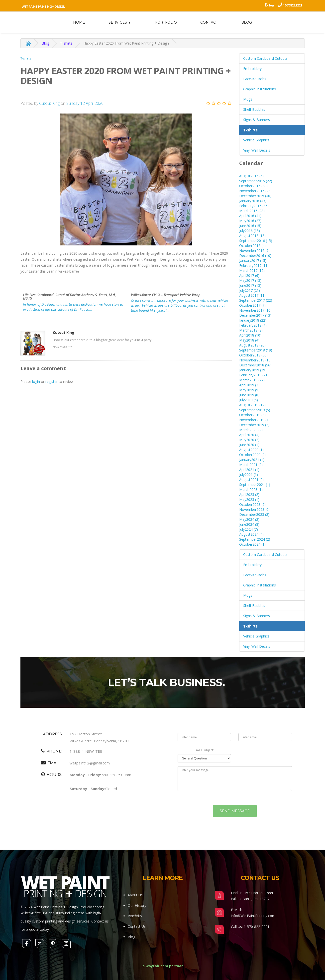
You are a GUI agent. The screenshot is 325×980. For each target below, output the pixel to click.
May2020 (249, 440)
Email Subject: (204, 759)
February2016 (254, 206)
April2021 (249, 470)
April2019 (249, 385)
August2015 (251, 176)
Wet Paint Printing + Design (43, 6)
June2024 (249, 524)
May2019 (249, 390)
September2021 (255, 485)
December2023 (254, 514)
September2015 (256, 181)
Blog (247, 22)
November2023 (254, 509)
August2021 (251, 480)
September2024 (255, 539)
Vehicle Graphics (256, 140)
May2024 (249, 519)
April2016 (250, 216)
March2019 (252, 380)
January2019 (253, 370)
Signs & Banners (257, 120)
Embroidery (252, 69)
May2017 (250, 280)
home (79, 22)
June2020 (249, 445)
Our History (137, 905)
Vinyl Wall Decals (257, 150)
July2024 (249, 529)
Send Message (235, 820)
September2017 (256, 300)
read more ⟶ (62, 347)
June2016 (250, 226)
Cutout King (50, 103)
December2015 (255, 196)
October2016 (252, 246)
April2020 (249, 435)
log (272, 5)
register (52, 381)
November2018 (255, 360)
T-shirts (66, 43)
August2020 (251, 450)
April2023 (249, 494)
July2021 (249, 475)
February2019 (254, 375)
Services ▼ (120, 22)
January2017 (253, 260)
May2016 (250, 221)
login (36, 381)
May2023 (249, 499)
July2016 (250, 231)
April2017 (249, 275)
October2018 (253, 355)
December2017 (255, 315)
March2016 (252, 211)
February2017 (254, 265)
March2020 (251, 430)
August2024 (251, 534)
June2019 (249, 395)
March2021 (251, 465)
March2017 (252, 270)
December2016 (255, 256)
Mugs (248, 99)
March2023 (251, 490)
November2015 (255, 191)
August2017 (252, 295)
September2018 (256, 350)
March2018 (251, 330)
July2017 (250, 290)
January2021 (252, 460)
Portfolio (166, 22)
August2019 (252, 405)
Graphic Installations (260, 89)
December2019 (254, 425)
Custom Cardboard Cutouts (265, 58)
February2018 (253, 325)
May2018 (249, 340)
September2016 (256, 241)
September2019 (255, 410)
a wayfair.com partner (163, 966)
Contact (209, 22)
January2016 (253, 201)
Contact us (100, 921)
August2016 (252, 236)
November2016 (254, 251)
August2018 (252, 345)
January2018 (253, 320)
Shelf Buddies (254, 109)
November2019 (254, 420)
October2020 (252, 455)
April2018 (250, 335)
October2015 (253, 186)
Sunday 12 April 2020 (85, 103)
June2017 (250, 285)
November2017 (255, 310)
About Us (135, 895)
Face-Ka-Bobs (255, 79)
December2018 (255, 365)
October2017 (252, 305)
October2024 (252, 544)
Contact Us (137, 926)
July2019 (249, 400)
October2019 (252, 415)
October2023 (252, 504)
